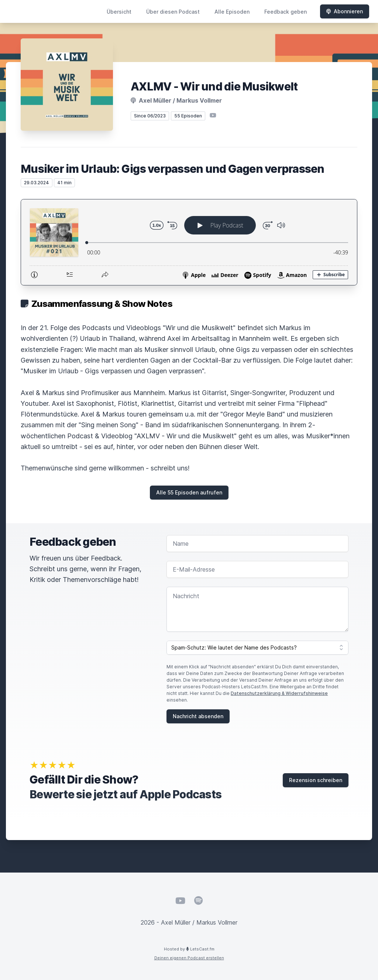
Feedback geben (286, 12)
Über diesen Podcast (173, 12)
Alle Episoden (232, 12)
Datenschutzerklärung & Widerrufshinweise (279, 693)
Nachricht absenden (198, 716)
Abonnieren (345, 11)
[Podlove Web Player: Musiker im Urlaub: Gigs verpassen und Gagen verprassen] (189, 242)
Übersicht (119, 12)
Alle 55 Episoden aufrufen (189, 492)
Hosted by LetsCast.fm (189, 949)
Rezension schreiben (316, 780)
